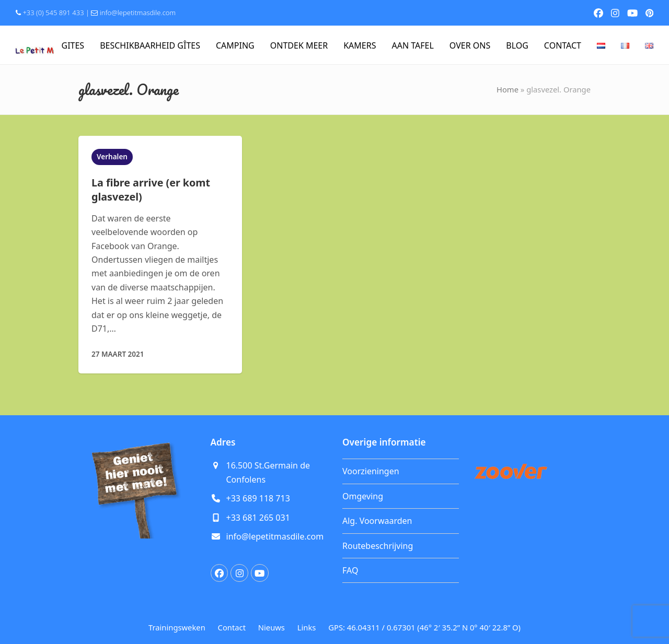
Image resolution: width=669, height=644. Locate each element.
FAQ (350, 570)
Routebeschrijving (378, 546)
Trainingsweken (177, 627)
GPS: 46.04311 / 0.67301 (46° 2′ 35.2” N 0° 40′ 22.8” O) (424, 627)
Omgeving (363, 496)
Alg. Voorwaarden (377, 521)
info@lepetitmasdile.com (138, 13)
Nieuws (272, 627)
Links (307, 627)
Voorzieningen (371, 471)
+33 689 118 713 (258, 498)
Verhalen (112, 157)
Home (507, 89)
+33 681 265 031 (258, 518)
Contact (232, 627)
